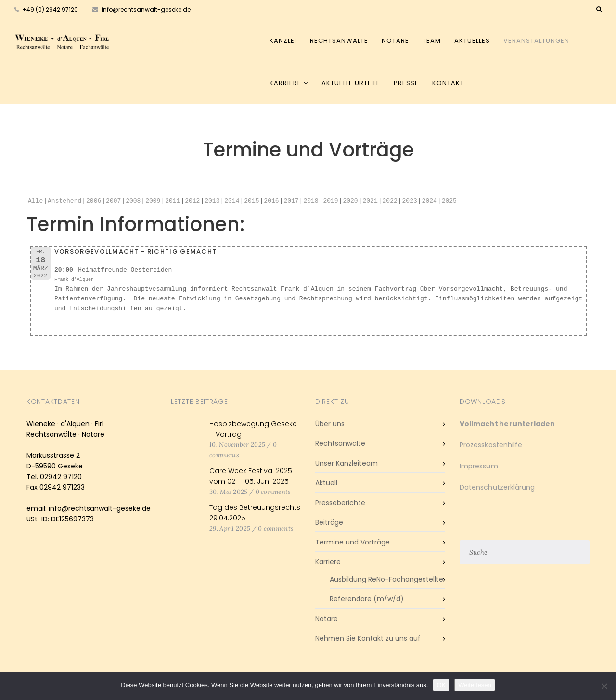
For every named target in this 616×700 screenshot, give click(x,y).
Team (432, 41)
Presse (406, 83)
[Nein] (604, 686)
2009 (153, 201)
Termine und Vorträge (353, 542)
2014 (232, 201)
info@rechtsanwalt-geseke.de (141, 9)
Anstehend (64, 201)
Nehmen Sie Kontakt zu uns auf (368, 638)
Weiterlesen (475, 685)
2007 (113, 201)
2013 (212, 201)
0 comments (273, 492)
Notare (395, 41)
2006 (94, 201)
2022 (390, 201)
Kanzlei (283, 41)
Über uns (330, 424)
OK (441, 685)
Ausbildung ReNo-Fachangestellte (386, 579)
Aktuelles (472, 41)
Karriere (285, 83)
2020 (350, 201)
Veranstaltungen (536, 41)
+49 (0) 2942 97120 (50, 9)
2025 (449, 201)
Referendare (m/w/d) (367, 599)
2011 (173, 201)
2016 (271, 201)
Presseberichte (340, 503)
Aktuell (326, 483)
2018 (311, 201)
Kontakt (448, 83)
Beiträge (329, 522)
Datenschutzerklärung (497, 487)
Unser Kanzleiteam (346, 463)
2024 (429, 201)
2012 (192, 201)
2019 (330, 201)
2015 (251, 201)
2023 (409, 201)
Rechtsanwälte (339, 41)
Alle (35, 201)
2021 (370, 201)
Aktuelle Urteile (351, 83)
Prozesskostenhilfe (491, 445)
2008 (133, 201)
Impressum (479, 466)
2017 (291, 201)
